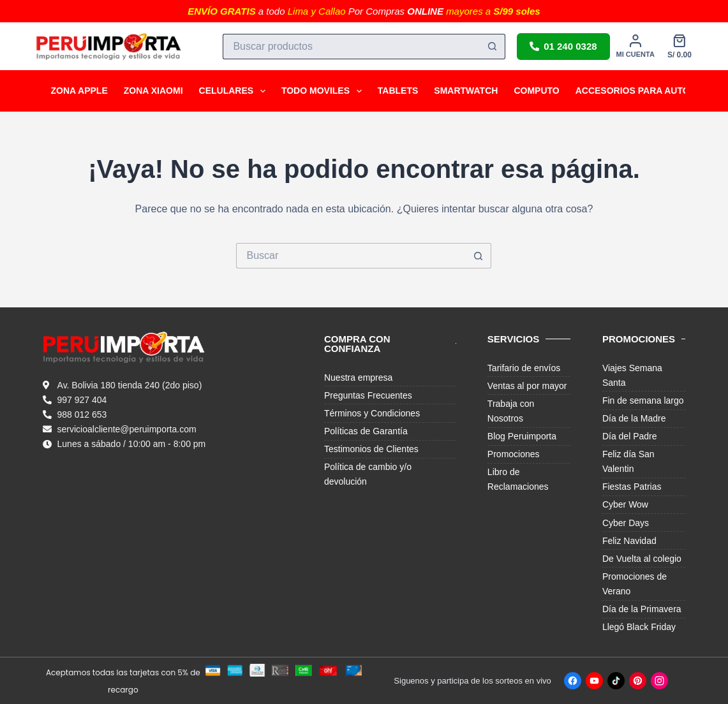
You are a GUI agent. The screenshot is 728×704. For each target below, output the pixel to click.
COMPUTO (536, 91)
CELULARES (235, 91)
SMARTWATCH (466, 91)
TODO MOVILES (324, 91)
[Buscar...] (351, 47)
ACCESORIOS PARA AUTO (633, 91)
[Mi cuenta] (635, 46)
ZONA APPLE (79, 91)
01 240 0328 (563, 46)
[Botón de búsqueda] (493, 47)
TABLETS (398, 91)
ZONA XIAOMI (153, 91)
